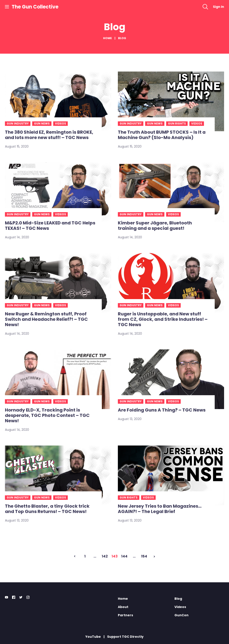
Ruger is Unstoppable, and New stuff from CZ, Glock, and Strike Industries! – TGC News (163, 319)
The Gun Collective (35, 7)
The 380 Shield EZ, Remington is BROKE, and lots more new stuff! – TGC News (49, 135)
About (123, 607)
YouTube (93, 637)
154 (144, 556)
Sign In (218, 7)
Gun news (42, 124)
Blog (178, 599)
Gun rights (177, 124)
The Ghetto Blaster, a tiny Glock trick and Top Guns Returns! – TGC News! (47, 509)
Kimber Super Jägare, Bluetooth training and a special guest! (155, 226)
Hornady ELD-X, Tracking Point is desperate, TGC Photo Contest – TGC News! (47, 415)
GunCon (181, 615)
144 (124, 556)
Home (107, 38)
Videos (60, 124)
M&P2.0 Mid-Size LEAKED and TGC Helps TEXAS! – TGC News (50, 226)
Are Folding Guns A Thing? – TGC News (162, 410)
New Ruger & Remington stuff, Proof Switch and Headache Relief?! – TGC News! (46, 319)
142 (105, 556)
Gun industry (18, 124)
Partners (125, 615)
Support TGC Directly (125, 637)
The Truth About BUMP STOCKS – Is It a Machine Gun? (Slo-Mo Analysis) (162, 135)
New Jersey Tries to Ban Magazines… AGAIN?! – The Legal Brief (160, 509)
